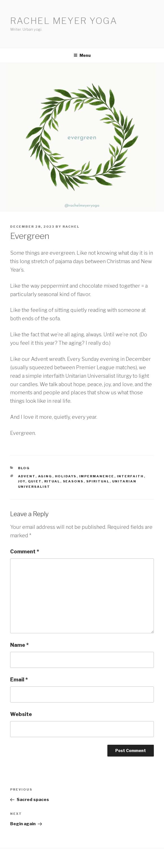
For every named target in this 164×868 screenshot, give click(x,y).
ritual (52, 481)
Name (19, 645)
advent (27, 476)
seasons (73, 481)
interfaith (130, 476)
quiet (35, 481)
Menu (82, 55)
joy (22, 481)
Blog (24, 468)
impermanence (97, 476)
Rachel (71, 227)
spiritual (98, 481)
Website (21, 714)
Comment (25, 552)
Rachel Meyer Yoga (64, 21)
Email (19, 680)
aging (45, 476)
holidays (66, 476)
